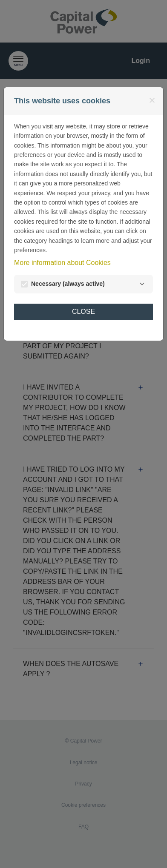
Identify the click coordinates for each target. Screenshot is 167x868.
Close (83, 312)
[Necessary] (142, 284)
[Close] (152, 100)
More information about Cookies (62, 263)
